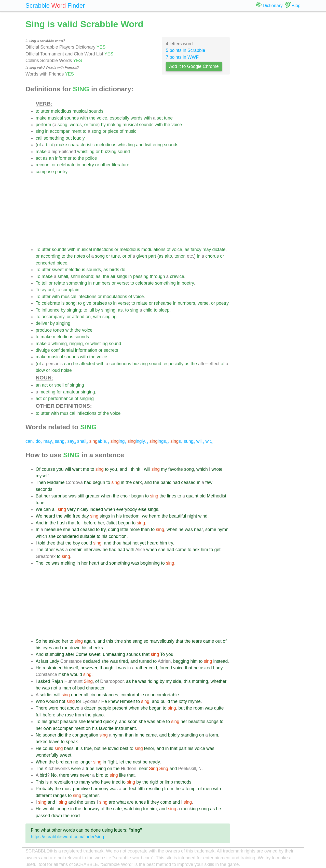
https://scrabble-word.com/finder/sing (67, 837)
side (177, 681)
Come (82, 654)
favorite (175, 469)
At (38, 661)
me (86, 469)
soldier (46, 695)
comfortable (132, 695)
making (114, 125)
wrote (217, 469)
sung (189, 441)
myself (42, 476)
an (51, 158)
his (119, 516)
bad (81, 688)
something (54, 138)
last (45, 661)
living (101, 769)
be (76, 364)
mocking (189, 809)
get (217, 550)
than (145, 529)
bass (69, 748)
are (112, 802)
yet (143, 543)
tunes (90, 802)
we (145, 516)
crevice (177, 276)
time (119, 641)
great (54, 722)
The (39, 550)
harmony (100, 789)
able (99, 441)
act (39, 158)
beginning (150, 563)
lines (172, 496)
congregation (85, 735)
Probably (44, 789)
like (123, 775)
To (38, 249)
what (121, 802)
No (39, 735)
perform (43, 125)
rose (69, 715)
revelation (63, 782)
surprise (59, 496)
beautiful (178, 516)
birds (114, 270)
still (81, 496)
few (209, 482)
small (63, 276)
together (91, 796)
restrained (52, 668)
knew (113, 701)
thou (117, 543)
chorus (212, 256)
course (48, 469)
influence (50, 310)
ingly (138, 441)
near (198, 529)
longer (86, 762)
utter (45, 111)
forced (166, 668)
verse (122, 283)
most (67, 789)
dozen (90, 708)
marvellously (162, 641)
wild (67, 516)
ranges (60, 796)
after (70, 654)
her (47, 496)
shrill (75, 276)
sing (40, 131)
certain (76, 550)
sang (60, 441)
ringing (76, 344)
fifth (141, 789)
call (39, 138)
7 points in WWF (182, 57)
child (148, 310)
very (71, 509)
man (67, 688)
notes (80, 256)
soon (133, 722)
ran (65, 648)
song (62, 125)
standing (189, 735)
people (105, 708)
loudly (79, 138)
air (113, 276)
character (95, 688)
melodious (61, 111)
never (85, 775)
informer (63, 158)
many (85, 782)
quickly (110, 722)
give (87, 303)
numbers (102, 283)
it (116, 668)
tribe (90, 769)
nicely (83, 509)
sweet (58, 270)
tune (168, 118)
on (88, 317)
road (75, 816)
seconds (44, 489)
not (135, 543)
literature (120, 165)
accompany (53, 317)
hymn (223, 529)
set (160, 118)
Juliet (112, 523)
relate (59, 283)
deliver (42, 323)
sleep (164, 310)
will (200, 441)
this (110, 641)
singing (74, 310)
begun (99, 482)
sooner (49, 735)
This (40, 782)
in (47, 131)
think (136, 469)
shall (83, 441)
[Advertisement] (133, 211)
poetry (88, 165)
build (165, 701)
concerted (45, 263)
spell (59, 385)
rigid (154, 782)
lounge (62, 809)
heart (94, 563)
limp (169, 782)
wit (209, 441)
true (88, 748)
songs (213, 722)
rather (142, 668)
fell (80, 523)
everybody (127, 509)
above (73, 708)
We (39, 509)
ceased (188, 482)
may (207, 249)
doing (113, 529)
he (181, 529)
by (103, 125)
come (181, 550)
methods (183, 782)
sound (124, 152)
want (77, 469)
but (182, 708)
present (120, 708)
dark (138, 482)
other (105, 165)
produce (44, 330)
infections (87, 297)
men (207, 789)
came (208, 641)
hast (127, 543)
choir (125, 496)
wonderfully (47, 755)
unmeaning (114, 654)
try (103, 529)
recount (43, 165)
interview (93, 550)
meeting (47, 392)
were (53, 708)
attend (78, 317)
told (42, 543)
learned (95, 722)
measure (53, 529)
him (163, 543)
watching (133, 809)
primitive (81, 789)
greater (93, 496)
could (87, 543)
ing (118, 441)
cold (153, 668)
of (122, 131)
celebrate (66, 165)
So (38, 641)
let (122, 762)
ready (154, 762)
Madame (56, 482)
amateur (71, 392)
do (123, 270)
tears (197, 641)
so (146, 641)
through (157, 276)
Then (41, 482)
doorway (91, 809)
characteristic (81, 145)
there (64, 775)
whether (219, 681)
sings (122, 276)
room (198, 708)
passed (43, 816)
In (38, 529)
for (59, 392)
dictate (219, 249)
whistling (126, 145)
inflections (103, 249)
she (67, 529)
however (89, 668)
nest (137, 762)
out (69, 138)
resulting (154, 789)
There (42, 708)
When (42, 762)
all (54, 509)
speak (72, 742)
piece (113, 131)
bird (50, 145)
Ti (37, 290)
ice (47, 563)
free (76, 516)
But (39, 496)
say (72, 441)
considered (68, 536)
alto (168, 256)
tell (44, 283)
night (192, 516)
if (59, 674)
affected (87, 364)
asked (55, 641)
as (45, 158)
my (164, 469)
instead (221, 661)
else (142, 509)
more (134, 529)
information (86, 350)
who (96, 782)
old (203, 496)
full (39, 715)
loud (56, 370)
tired (124, 661)
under (77, 695)
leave (54, 742)
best (124, 748)
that (72, 523)
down (75, 648)
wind (203, 516)
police (91, 158)
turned (145, 661)
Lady (54, 661)
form (214, 735)
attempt (189, 789)
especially (119, 118)
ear (67, 364)
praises (100, 303)
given (142, 256)
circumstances (104, 695)
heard (49, 516)
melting (68, 563)
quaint (192, 496)
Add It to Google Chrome (194, 66)
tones (58, 330)
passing (141, 276)
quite (219, 708)
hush (62, 523)
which (202, 469)
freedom (131, 516)
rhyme (194, 701)
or (86, 125)
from (80, 715)
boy (76, 543)
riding (153, 681)
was (72, 496)
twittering (154, 145)
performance (61, 399)
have (106, 782)
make (41, 118)
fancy (196, 249)
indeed (96, 509)
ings (159, 441)
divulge (43, 350)
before (90, 523)
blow (40, 370)
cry (43, 290)
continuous (120, 364)
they (155, 802)
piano (98, 715)
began (138, 496)
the (92, 118)
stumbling (54, 654)
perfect (129, 789)
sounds (96, 111)
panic (166, 482)
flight (112, 762)
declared (92, 661)
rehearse (163, 303)
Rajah (57, 681)
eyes (47, 648)
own (47, 728)
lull (91, 310)
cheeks (96, 648)
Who (40, 701)
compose (45, 172)
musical (80, 111)
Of (38, 469)
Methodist (216, 496)
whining (59, 344)
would (76, 674)
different (44, 796)
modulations (153, 249)
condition (118, 536)
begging (181, 661)
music (130, 131)
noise (66, 370)
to (38, 111)
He (39, 668)
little (124, 529)
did (60, 735)
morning (200, 681)
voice (102, 118)
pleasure (69, 722)
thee (51, 543)
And (40, 523)
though (106, 668)
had (88, 482)
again (90, 641)
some (211, 529)
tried (116, 782)
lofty (183, 701)
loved (113, 748)
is (63, 303)
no (76, 762)
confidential (63, 350)
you (60, 469)
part (152, 256)
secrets (111, 350)
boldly (174, 735)
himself (71, 668)
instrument (125, 728)
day (85, 516)
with (84, 118)
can (30, 441)
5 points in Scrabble (186, 50)
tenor (179, 256)
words (137, 118)
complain (70, 290)
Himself (127, 701)
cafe (117, 809)
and (140, 145)
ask (196, 550)
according (51, 256)
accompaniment (66, 131)
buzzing (109, 152)
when (106, 496)
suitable (88, 536)
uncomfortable (165, 695)
